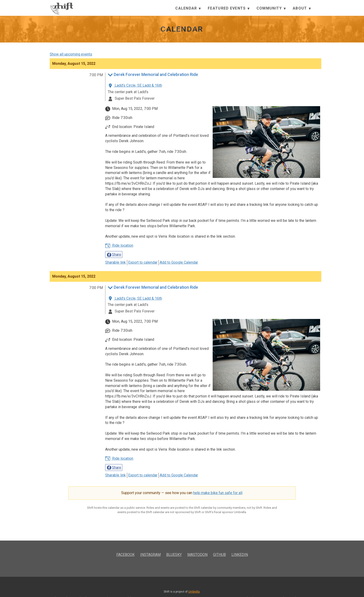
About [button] (302, 8)
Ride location (119, 245)
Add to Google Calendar (179, 262)
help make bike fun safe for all (218, 493)
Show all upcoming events (71, 54)
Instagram (150, 555)
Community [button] (271, 8)
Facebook (125, 555)
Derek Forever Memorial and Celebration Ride (153, 75)
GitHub (219, 555)
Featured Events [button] (229, 8)
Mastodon (197, 555)
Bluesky (174, 555)
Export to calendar (143, 262)
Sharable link (115, 262)
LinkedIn (240, 555)
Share (114, 255)
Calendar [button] (188, 8)
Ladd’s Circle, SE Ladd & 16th (135, 85)
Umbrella (194, 592)
